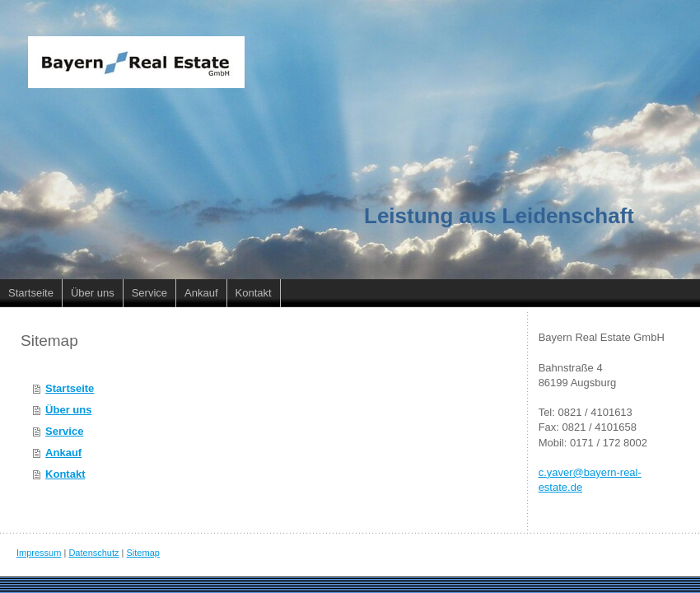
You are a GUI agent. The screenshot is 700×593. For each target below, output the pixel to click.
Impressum (39, 553)
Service (64, 431)
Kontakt (65, 474)
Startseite (70, 388)
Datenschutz (93, 553)
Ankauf (63, 453)
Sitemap (143, 553)
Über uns (68, 410)
